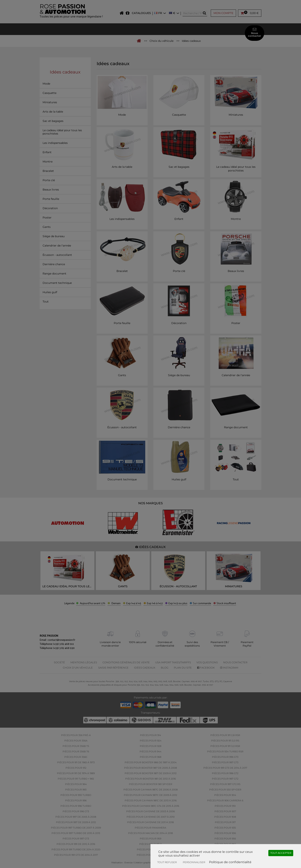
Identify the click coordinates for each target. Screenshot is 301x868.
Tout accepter (281, 853)
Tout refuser (167, 862)
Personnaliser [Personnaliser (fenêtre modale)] (194, 862)
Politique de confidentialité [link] (230, 862)
